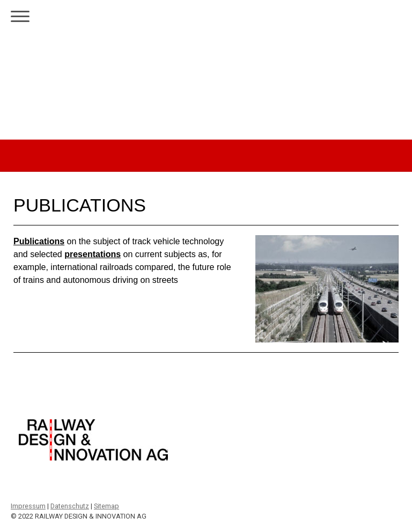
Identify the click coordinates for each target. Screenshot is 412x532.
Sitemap (106, 506)
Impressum (28, 506)
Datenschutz (70, 506)
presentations (93, 254)
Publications (39, 241)
